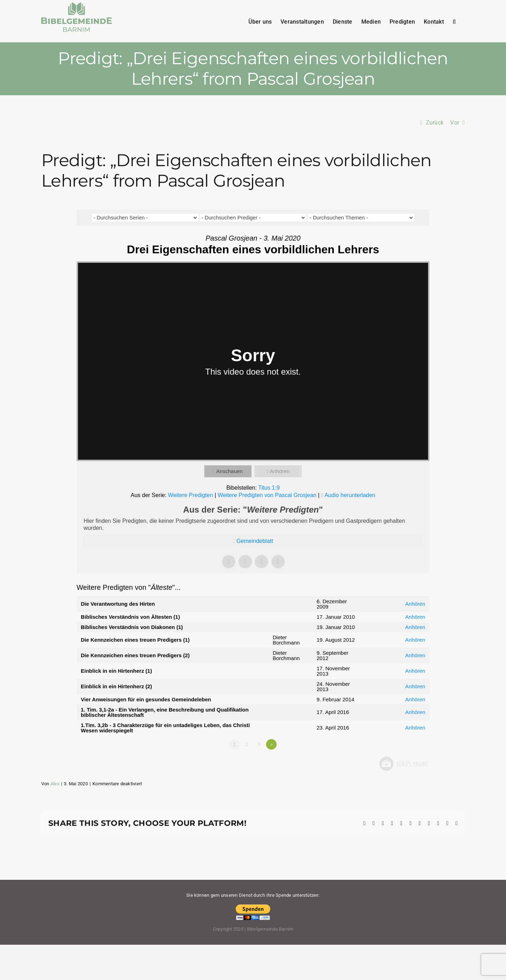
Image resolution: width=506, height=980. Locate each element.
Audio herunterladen (350, 495)
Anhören (280, 471)
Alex (55, 784)
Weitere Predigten (191, 495)
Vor (455, 123)
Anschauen (230, 471)
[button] (454, 21)
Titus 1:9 (269, 488)
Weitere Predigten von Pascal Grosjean (267, 495)
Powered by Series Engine (403, 764)
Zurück (435, 123)
